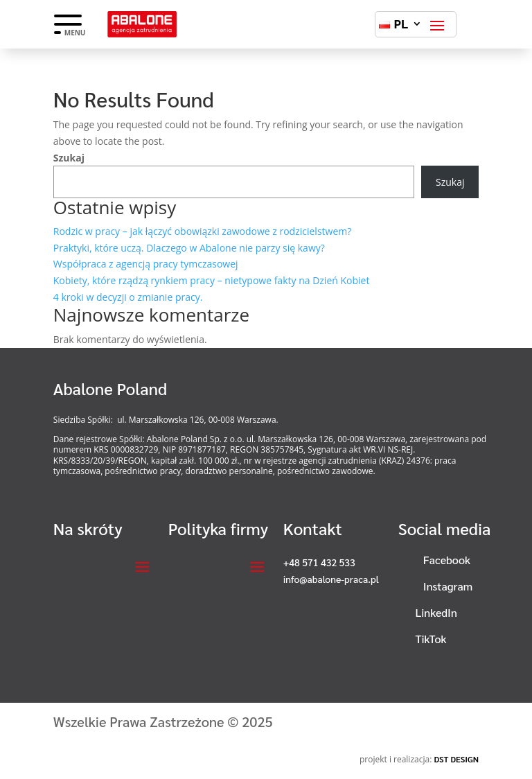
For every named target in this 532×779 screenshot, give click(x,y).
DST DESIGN (456, 759)
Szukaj (69, 158)
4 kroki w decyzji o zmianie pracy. (128, 297)
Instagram (448, 586)
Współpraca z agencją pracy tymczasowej (146, 264)
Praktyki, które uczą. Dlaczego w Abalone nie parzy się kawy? (189, 248)
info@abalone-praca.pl (331, 579)
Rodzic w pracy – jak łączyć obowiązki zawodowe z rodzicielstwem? (202, 231)
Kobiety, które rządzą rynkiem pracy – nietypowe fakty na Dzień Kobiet (212, 280)
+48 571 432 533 (319, 562)
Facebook (447, 560)
